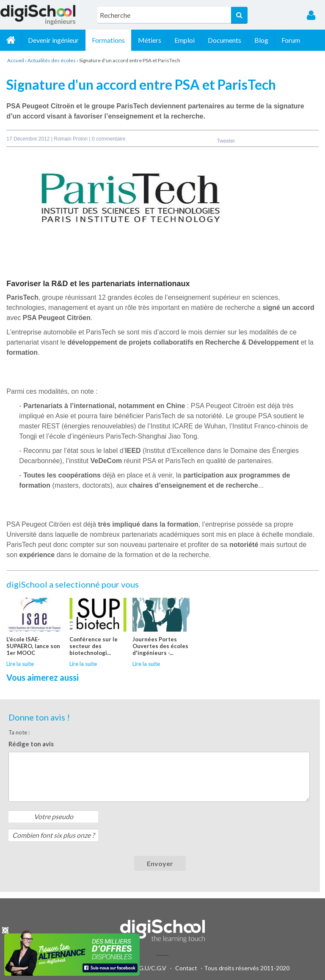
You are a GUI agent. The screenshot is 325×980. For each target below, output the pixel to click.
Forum (291, 40)
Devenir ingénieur (53, 40)
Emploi (185, 40)
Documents (224, 40)
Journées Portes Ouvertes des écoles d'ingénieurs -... (160, 646)
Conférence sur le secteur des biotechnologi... (94, 646)
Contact (186, 968)
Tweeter (226, 141)
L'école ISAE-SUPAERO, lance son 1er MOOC (33, 646)
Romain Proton (71, 139)
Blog (261, 40)
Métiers (150, 40)
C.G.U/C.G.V (150, 968)
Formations (108, 40)
